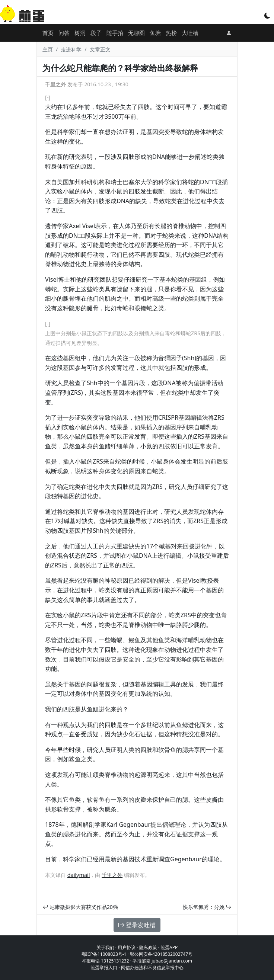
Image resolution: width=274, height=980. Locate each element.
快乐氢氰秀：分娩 (207, 907)
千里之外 (55, 84)
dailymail (79, 875)
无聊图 (136, 33)
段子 (96, 33)
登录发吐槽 (137, 925)
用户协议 (127, 947)
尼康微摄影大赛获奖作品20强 (80, 907)
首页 (48, 33)
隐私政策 (148, 947)
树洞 (80, 33)
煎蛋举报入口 (104, 968)
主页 (48, 49)
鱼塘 (155, 33)
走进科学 (71, 49)
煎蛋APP (169, 947)
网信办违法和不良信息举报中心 (152, 968)
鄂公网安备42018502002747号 (161, 954)
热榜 (171, 33)
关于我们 (105, 947)
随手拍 (115, 33)
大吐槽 (190, 33)
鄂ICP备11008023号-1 (104, 954)
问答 (64, 33)
